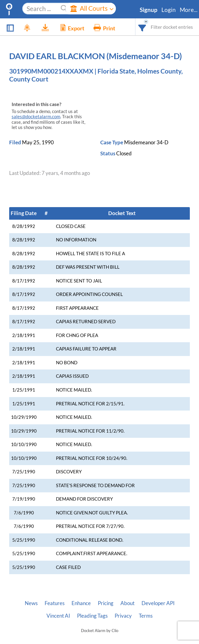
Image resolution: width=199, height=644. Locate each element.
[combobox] (142, 27)
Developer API (158, 603)
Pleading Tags (92, 616)
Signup (149, 10)
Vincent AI (58, 616)
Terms (146, 616)
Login (169, 10)
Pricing (106, 603)
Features (55, 603)
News (31, 603)
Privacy (123, 616)
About (127, 603)
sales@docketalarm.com (36, 117)
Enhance (81, 603)
